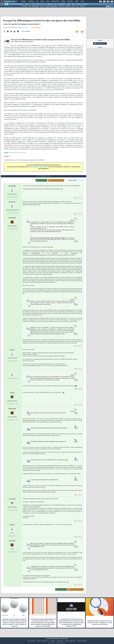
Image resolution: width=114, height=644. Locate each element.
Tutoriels (31, 1)
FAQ (37, 1)
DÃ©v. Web (50, 4)
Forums (23, 1)
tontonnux (12, 205)
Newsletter (55, 1)
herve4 (12, 353)
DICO (77, 6)
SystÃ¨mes (85, 4)
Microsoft (39, 4)
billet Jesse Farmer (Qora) (18, 154)
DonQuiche (12, 221)
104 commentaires (36, 29)
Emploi (63, 1)
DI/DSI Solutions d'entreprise (16, 4)
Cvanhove (12, 502)
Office (73, 4)
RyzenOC (12, 544)
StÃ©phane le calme (23, 29)
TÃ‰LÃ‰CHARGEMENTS (51, 6)
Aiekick (12, 528)
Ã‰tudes (70, 1)
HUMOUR (83, 6)
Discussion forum (100, 43)
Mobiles (79, 4)
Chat (48, 1)
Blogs (42, 1)
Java (44, 4)
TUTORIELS (24, 6)
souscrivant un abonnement (39, 168)
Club (82, 1)
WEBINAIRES (35, 6)
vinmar (12, 396)
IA (30, 4)
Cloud (27, 4)
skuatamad (12, 189)
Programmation (62, 4)
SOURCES (62, 6)
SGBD (69, 4)
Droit (77, 1)
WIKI (73, 6)
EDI (55, 4)
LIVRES (42, 6)
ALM (34, 4)
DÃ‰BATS (68, 6)
